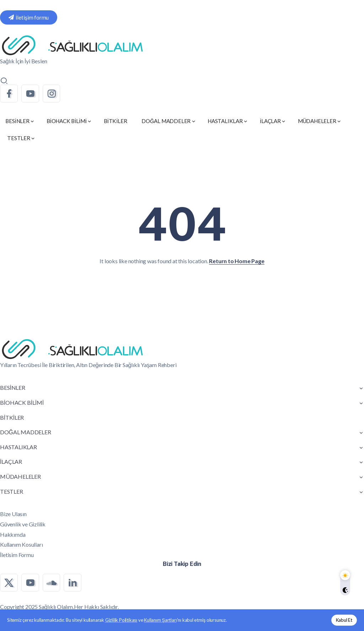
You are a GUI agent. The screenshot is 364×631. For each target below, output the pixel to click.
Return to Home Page (237, 261)
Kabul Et (344, 620)
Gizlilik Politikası (121, 620)
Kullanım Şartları (160, 620)
